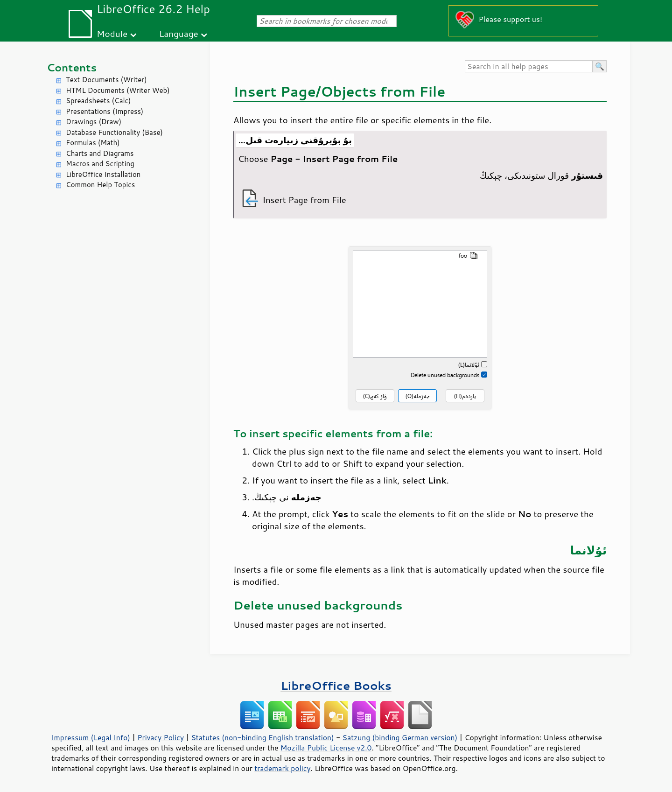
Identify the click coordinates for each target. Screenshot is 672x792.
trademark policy (282, 768)
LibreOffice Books (336, 685)
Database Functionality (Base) (114, 132)
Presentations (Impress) (105, 111)
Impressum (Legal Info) (91, 737)
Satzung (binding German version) (400, 737)
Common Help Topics (100, 185)
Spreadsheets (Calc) (98, 101)
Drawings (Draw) (94, 122)
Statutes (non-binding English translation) (262, 737)
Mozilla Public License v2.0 (326, 748)
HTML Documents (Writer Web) (118, 90)
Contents (72, 67)
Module (112, 33)
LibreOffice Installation (103, 174)
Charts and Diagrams (100, 153)
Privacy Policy (161, 737)
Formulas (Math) (93, 143)
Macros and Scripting (100, 164)
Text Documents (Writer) (106, 80)
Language (179, 33)
